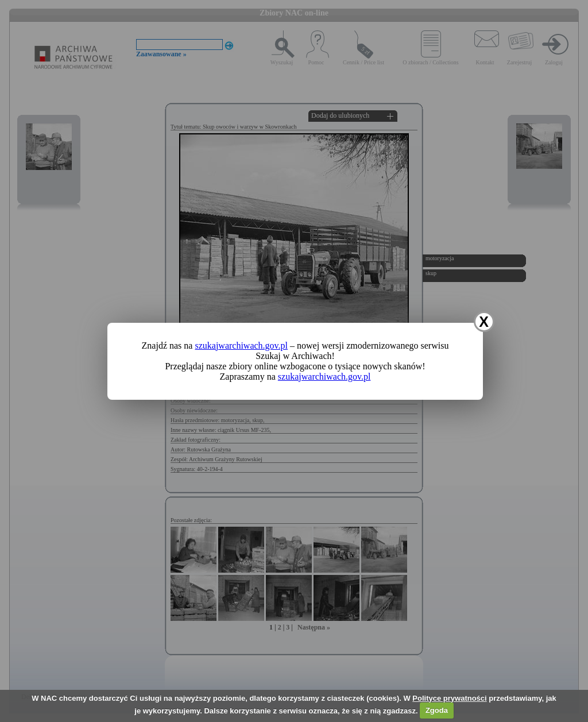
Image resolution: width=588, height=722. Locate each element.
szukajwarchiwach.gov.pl (241, 345)
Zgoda (437, 710)
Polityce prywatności (449, 698)
